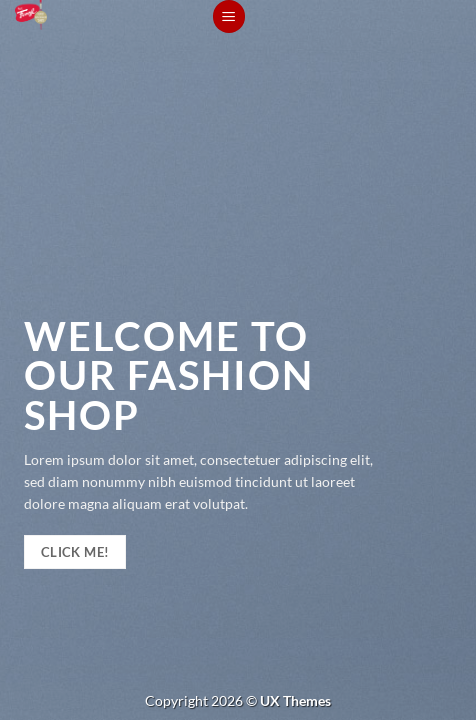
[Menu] (229, 16)
